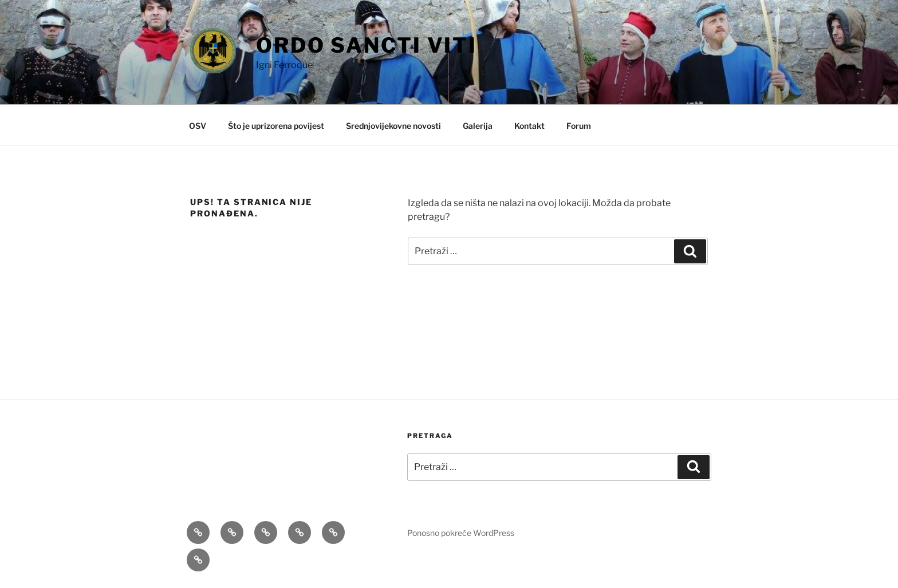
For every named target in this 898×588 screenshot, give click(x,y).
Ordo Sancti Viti (367, 45)
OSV (198, 126)
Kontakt (529, 126)
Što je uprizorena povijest (276, 126)
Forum (579, 126)
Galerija (478, 126)
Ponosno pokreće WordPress (461, 533)
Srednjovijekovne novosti (393, 126)
